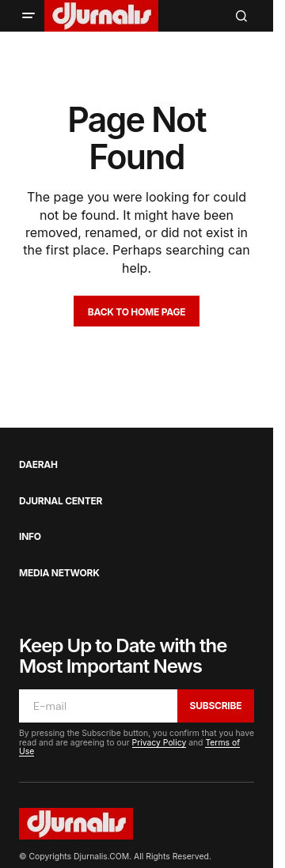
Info (30, 537)
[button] (28, 16)
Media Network (59, 573)
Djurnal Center (61, 501)
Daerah (38, 465)
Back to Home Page (137, 312)
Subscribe (216, 706)
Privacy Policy (160, 743)
